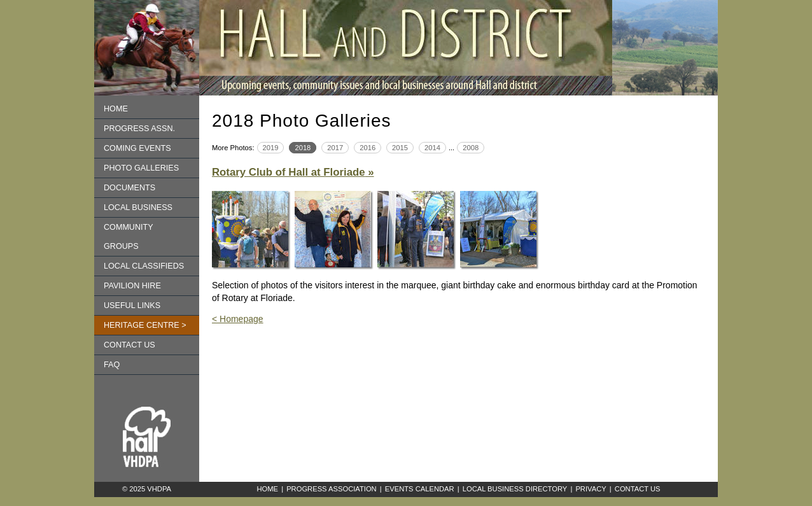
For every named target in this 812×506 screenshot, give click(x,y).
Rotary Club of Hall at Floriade (289, 172)
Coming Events (137, 148)
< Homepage (238, 319)
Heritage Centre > (145, 325)
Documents (129, 188)
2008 (471, 148)
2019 (271, 148)
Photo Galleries (141, 168)
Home (116, 109)
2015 (400, 148)
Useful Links (132, 306)
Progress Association (332, 489)
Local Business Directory (515, 489)
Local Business (138, 207)
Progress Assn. (139, 129)
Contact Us (638, 489)
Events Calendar (420, 489)
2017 (335, 148)
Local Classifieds (144, 266)
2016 (367, 148)
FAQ (112, 365)
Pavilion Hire (132, 286)
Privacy (591, 489)
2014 (432, 148)
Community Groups (129, 237)
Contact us (129, 345)
